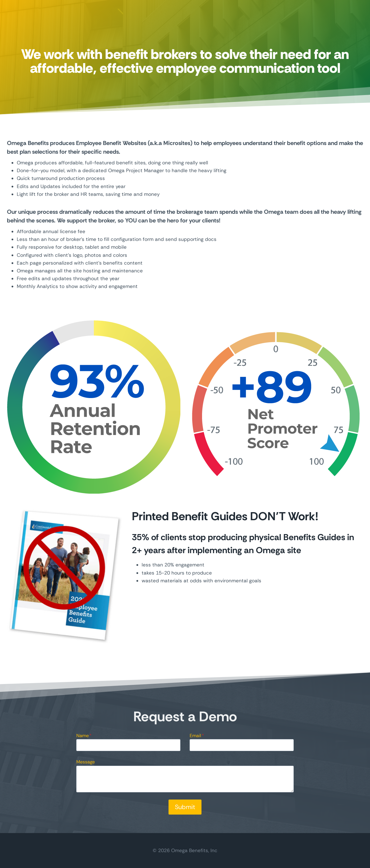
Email (197, 736)
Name (84, 736)
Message (86, 762)
